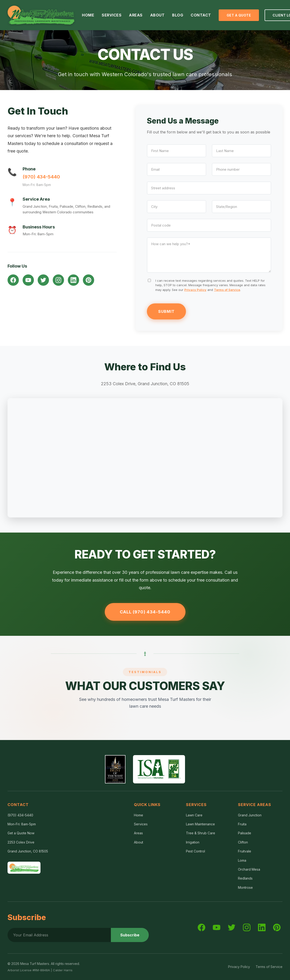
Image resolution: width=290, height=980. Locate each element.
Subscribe (130, 935)
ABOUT (157, 15)
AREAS (136, 15)
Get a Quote (239, 15)
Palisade (245, 833)
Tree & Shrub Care (201, 833)
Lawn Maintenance (200, 824)
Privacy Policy (195, 290)
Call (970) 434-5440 (145, 612)
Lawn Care (194, 815)
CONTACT (201, 15)
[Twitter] (43, 280)
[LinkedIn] (73, 280)
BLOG (178, 15)
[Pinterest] (89, 280)
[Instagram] (58, 280)
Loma (242, 860)
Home (139, 815)
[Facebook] (13, 280)
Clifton (243, 842)
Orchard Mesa (249, 869)
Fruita (242, 824)
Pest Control (195, 851)
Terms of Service (227, 290)
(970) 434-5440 (41, 177)
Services (141, 824)
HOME (88, 15)
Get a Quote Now (21, 833)
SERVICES (112, 15)
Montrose (245, 887)
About (139, 842)
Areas (138, 833)
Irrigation (193, 842)
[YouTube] (28, 280)
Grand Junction (250, 815)
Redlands (245, 878)
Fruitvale (245, 851)
